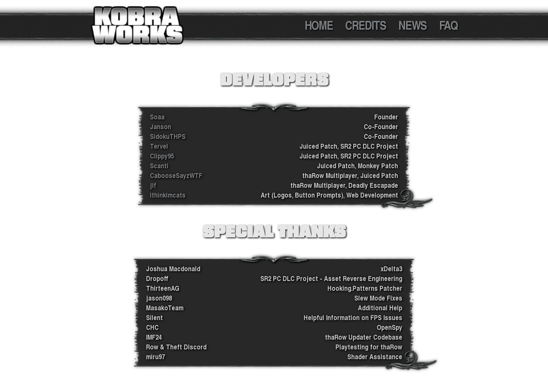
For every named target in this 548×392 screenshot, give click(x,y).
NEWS (412, 25)
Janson (161, 127)
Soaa (157, 117)
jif (153, 185)
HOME (319, 25)
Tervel (159, 146)
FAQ (449, 25)
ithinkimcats (168, 195)
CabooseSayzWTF (176, 176)
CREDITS (366, 25)
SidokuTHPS (168, 136)
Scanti (159, 166)
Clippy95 (162, 156)
